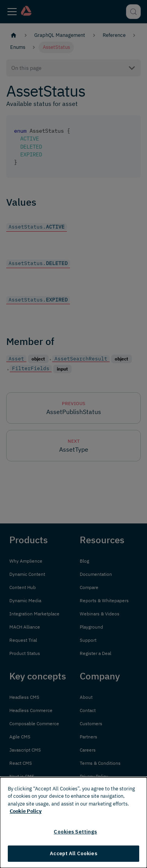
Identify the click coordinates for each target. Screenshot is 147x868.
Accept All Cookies (73, 853)
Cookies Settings (75, 832)
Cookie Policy (26, 811)
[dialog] (73, 823)
